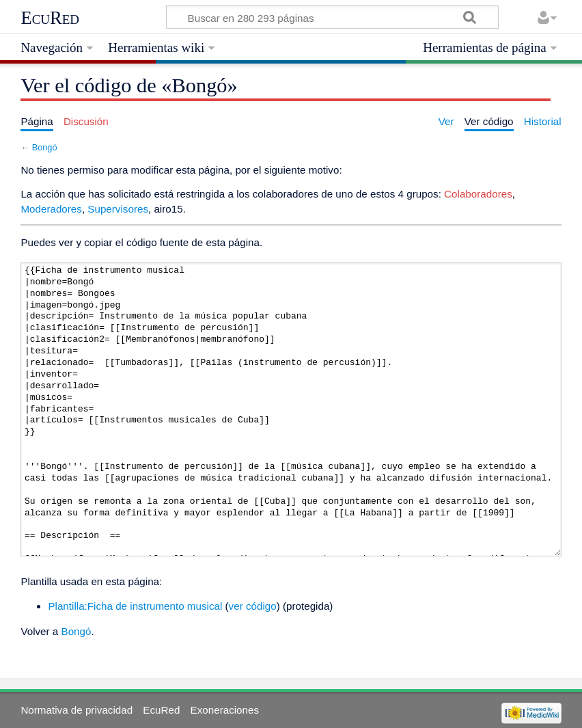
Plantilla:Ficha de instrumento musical (135, 606)
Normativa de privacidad (77, 710)
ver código (253, 606)
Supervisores (118, 209)
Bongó (45, 147)
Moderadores (51, 209)
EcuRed (50, 18)
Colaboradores (478, 194)
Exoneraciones (225, 710)
